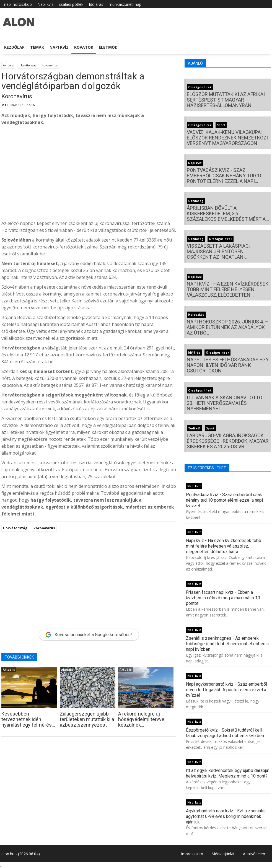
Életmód (108, 47)
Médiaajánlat (223, 854)
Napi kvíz (45, 4)
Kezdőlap (14, 47)
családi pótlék (71, 4)
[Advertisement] (89, 174)
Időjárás (96, 4)
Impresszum (192, 854)
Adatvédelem (255, 854)
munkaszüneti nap (125, 4)
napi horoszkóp (18, 4)
